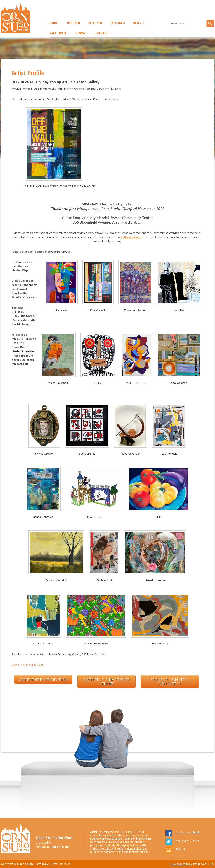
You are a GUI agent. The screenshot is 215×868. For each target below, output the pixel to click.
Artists (139, 23)
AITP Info (95, 23)
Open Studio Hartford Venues (106, 682)
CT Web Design (179, 864)
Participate (58, 33)
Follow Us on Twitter (187, 841)
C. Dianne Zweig (131, 237)
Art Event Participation (43, 680)
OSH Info (74, 23)
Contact (102, 33)
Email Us (180, 849)
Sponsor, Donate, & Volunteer (170, 682)
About (54, 23)
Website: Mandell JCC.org (27, 665)
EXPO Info (118, 23)
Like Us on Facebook (187, 832)
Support (81, 33)
